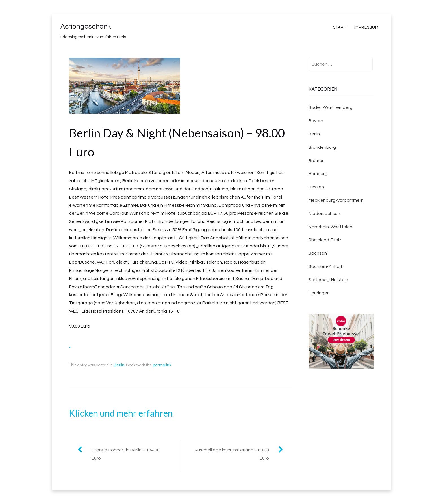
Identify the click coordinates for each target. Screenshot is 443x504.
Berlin (119, 365)
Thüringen (319, 293)
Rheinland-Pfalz (325, 240)
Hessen (316, 187)
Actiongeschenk (86, 26)
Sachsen (318, 253)
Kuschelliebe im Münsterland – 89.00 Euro (232, 454)
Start (340, 27)
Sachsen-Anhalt (325, 266)
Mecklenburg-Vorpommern (336, 200)
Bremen (317, 161)
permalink (162, 365)
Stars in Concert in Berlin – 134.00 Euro (126, 454)
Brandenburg (322, 147)
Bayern (316, 121)
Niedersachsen (324, 214)
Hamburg (318, 174)
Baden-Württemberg (331, 107)
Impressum (366, 27)
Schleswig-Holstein (328, 280)
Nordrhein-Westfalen (330, 227)
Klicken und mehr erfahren (121, 413)
